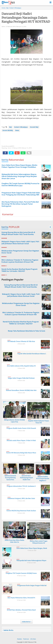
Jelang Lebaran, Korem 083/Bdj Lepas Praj (14, 421)
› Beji (7, 8)
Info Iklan (33, 639)
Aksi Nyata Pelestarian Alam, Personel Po (21, 598)
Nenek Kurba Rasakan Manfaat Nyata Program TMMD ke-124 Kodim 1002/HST (19, 270)
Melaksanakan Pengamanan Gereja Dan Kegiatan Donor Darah (20, 252)
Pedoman (26, 639)
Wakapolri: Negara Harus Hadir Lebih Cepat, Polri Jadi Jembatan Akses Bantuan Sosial (20, 243)
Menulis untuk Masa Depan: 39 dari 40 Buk (21, 440)
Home (3, 8)
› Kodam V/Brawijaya (15, 8)
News (17, 130)
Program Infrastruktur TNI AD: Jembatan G (21, 486)
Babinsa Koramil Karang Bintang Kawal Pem (10, 478)
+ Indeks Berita (8, 630)
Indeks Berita (26, 622)
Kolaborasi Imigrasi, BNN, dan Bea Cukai (21, 498)
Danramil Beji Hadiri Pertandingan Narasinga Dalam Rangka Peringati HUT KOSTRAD (26, 18)
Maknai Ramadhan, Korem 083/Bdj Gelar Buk (21, 390)
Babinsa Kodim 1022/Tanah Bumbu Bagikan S (43, 479)
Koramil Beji (34, 127)
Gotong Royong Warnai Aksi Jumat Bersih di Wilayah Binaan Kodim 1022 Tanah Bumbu (18, 233)
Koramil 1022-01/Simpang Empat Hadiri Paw (26, 478)
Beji (11, 127)
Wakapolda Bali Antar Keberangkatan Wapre (31, 560)
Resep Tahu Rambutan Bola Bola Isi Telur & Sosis (27, 331)
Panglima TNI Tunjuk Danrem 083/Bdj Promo (21, 573)
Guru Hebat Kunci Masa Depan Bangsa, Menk (32, 548)
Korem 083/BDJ (8, 130)
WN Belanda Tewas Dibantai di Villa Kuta (21, 341)
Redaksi (20, 639)
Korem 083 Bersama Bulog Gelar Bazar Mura (21, 453)
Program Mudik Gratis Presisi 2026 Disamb (21, 428)
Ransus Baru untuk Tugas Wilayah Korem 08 (39, 542)
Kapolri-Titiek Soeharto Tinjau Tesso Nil (39, 422)
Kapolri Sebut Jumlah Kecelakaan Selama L (32, 354)
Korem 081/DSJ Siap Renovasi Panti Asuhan (21, 511)
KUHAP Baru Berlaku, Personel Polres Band (21, 610)
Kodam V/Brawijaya (21, 127)
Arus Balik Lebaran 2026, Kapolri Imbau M (21, 366)
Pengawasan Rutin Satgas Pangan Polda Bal (32, 585)
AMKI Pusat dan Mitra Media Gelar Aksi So (14, 541)
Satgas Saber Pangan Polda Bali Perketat (21, 378)
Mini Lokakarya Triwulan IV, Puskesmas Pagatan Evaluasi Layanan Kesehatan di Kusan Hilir (20, 261)
